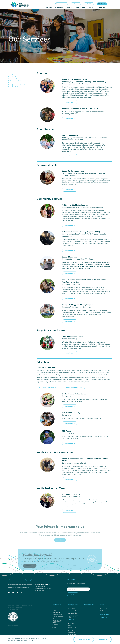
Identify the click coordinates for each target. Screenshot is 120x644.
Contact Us (104, 617)
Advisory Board (72, 633)
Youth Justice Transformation (17, 85)
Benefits (102, 611)
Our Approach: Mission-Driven (72, 608)
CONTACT (89, 4)
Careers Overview (104, 607)
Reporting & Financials (73, 635)
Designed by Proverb (13, 626)
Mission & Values (72, 624)
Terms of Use (19, 607)
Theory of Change (72, 610)
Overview (71, 622)
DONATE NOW (102, 4)
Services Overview (57, 607)
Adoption (11, 73)
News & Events (88, 607)
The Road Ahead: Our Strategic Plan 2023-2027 (73, 616)
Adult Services (13, 75)
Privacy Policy (11, 607)
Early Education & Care (15, 81)
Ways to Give (104, 614)
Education (11, 83)
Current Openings (104, 609)
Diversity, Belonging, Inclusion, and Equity (73, 613)
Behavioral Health (14, 77)
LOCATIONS (76, 4)
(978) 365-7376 (40, 590)
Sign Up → (73, 594)
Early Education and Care (58, 616)
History (70, 626)
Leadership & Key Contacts (72, 628)
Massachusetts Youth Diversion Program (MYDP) (57, 622)
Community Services (15, 79)
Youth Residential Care (15, 87)
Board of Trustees (72, 631)
